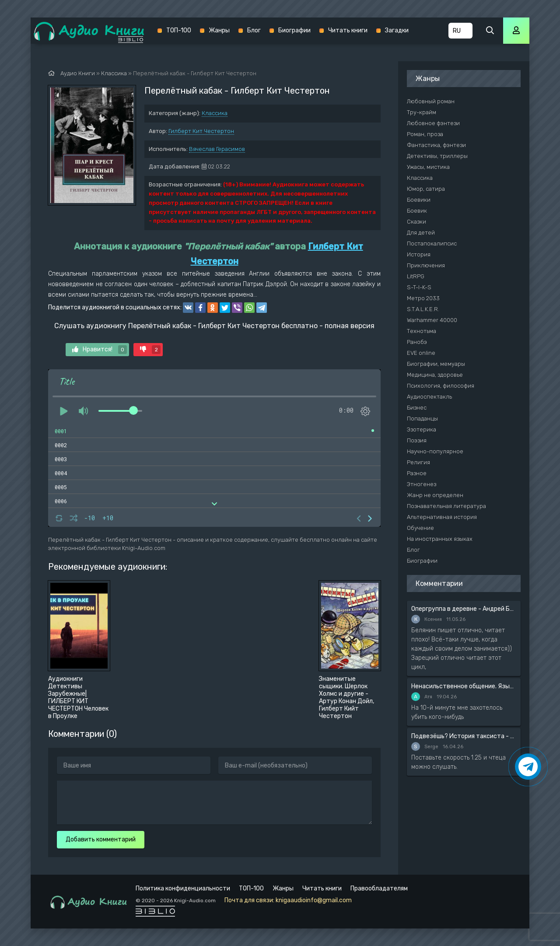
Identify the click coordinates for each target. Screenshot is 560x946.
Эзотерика (422, 429)
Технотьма (422, 331)
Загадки (397, 30)
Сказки (416, 222)
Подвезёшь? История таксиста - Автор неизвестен (464, 736)
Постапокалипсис (432, 244)
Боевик (417, 211)
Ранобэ (417, 342)
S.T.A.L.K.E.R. (423, 309)
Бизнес (417, 408)
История (419, 254)
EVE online (421, 353)
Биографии (294, 30)
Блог (254, 30)
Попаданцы (422, 419)
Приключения (426, 265)
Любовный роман (431, 101)
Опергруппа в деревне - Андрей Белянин (464, 609)
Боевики (419, 200)
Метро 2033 (423, 298)
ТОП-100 (179, 30)
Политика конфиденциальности (183, 888)
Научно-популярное (435, 451)
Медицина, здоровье (435, 375)
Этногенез (422, 484)
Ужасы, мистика (428, 167)
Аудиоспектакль (429, 397)
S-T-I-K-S (419, 287)
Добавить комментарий (101, 839)
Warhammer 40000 (432, 320)
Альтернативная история (442, 517)
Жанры (219, 30)
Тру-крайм (422, 112)
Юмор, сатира (426, 189)
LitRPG (416, 276)
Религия (418, 462)
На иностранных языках (440, 539)
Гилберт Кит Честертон (201, 131)
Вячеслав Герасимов (217, 149)
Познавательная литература (446, 506)
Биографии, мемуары (436, 364)
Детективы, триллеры (437, 156)
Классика (215, 113)
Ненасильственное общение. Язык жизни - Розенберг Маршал (464, 686)
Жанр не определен (435, 495)
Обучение (420, 528)
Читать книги (348, 30)
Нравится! (100, 350)
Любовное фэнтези (433, 123)
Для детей (421, 233)
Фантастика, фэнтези (436, 145)
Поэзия (417, 440)
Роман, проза (425, 134)
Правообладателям (379, 888)
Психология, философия (441, 386)
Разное (417, 473)
